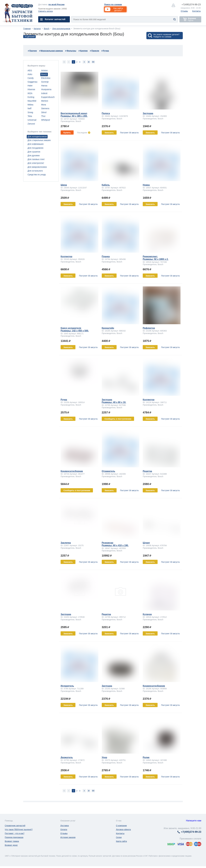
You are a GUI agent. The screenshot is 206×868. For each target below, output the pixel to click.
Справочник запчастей (15, 826)
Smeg (30, 112)
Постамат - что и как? (15, 833)
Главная (27, 29)
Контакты (196, 11)
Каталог (37, 29)
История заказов (68, 837)
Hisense (31, 89)
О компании (121, 826)
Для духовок (34, 155)
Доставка (65, 826)
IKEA (30, 93)
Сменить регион (46, 11)
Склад (119, 837)
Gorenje (45, 82)
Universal (32, 120)
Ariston (44, 70)
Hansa (44, 85)
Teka (30, 116)
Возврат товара (12, 841)
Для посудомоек (35, 148)
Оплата (64, 829)
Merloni (45, 101)
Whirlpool (46, 120)
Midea (30, 105)
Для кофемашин (36, 144)
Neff (29, 108)
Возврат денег (11, 845)
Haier (30, 85)
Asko (30, 74)
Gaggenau (32, 82)
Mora (44, 105)
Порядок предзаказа (14, 837)
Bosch (47, 29)
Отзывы (184, 11)
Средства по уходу (37, 174)
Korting (31, 97)
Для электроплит (36, 163)
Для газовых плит (36, 159)
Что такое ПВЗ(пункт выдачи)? (19, 829)
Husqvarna (46, 89)
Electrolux (46, 78)
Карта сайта (121, 841)
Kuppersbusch (48, 97)
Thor (43, 116)
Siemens (45, 108)
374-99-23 (191, 5)
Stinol (44, 112)
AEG (30, 70)
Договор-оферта (123, 829)
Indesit (44, 93)
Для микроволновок (37, 167)
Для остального (35, 171)
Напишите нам (194, 821)
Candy (31, 78)
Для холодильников (61, 29)
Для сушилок (34, 152)
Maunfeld (32, 101)
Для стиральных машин (39, 140)
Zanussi (31, 124)
